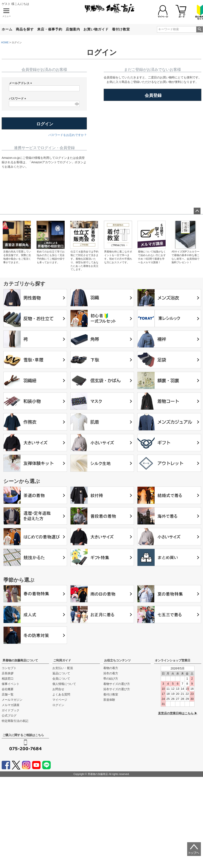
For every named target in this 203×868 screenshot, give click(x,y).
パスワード (18, 99)
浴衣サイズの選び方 (117, 689)
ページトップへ (197, 211)
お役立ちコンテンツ (117, 660)
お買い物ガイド (96, 29)
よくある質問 (61, 694)
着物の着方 (111, 668)
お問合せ (58, 689)
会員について (61, 679)
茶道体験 (109, 700)
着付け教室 (121, 29)
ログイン (58, 705)
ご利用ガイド (62, 660)
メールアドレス (21, 83)
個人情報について (64, 684)
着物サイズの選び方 (117, 684)
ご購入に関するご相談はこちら (23, 735)
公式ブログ (9, 716)
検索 (200, 29)
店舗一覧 (8, 694)
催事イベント (11, 684)
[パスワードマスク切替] (77, 104)
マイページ (60, 700)
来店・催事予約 (50, 29)
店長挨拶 (8, 673)
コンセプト (9, 668)
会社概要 (8, 689)
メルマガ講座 (11, 705)
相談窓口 (8, 679)
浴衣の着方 (111, 673)
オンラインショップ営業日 (173, 660)
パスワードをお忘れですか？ (68, 135)
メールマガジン (12, 700)
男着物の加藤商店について (20, 660)
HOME (5, 43)
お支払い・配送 (63, 668)
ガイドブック (11, 710)
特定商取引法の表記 (15, 721)
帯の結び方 (111, 679)
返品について (61, 673)
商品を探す (25, 29)
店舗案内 (73, 29)
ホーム (7, 29)
